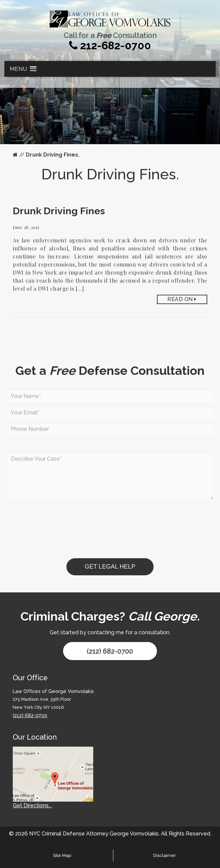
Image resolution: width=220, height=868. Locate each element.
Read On (182, 299)
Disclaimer (165, 855)
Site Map (62, 855)
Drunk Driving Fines (59, 211)
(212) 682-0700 (110, 651)
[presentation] (58, 545)
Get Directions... (32, 805)
